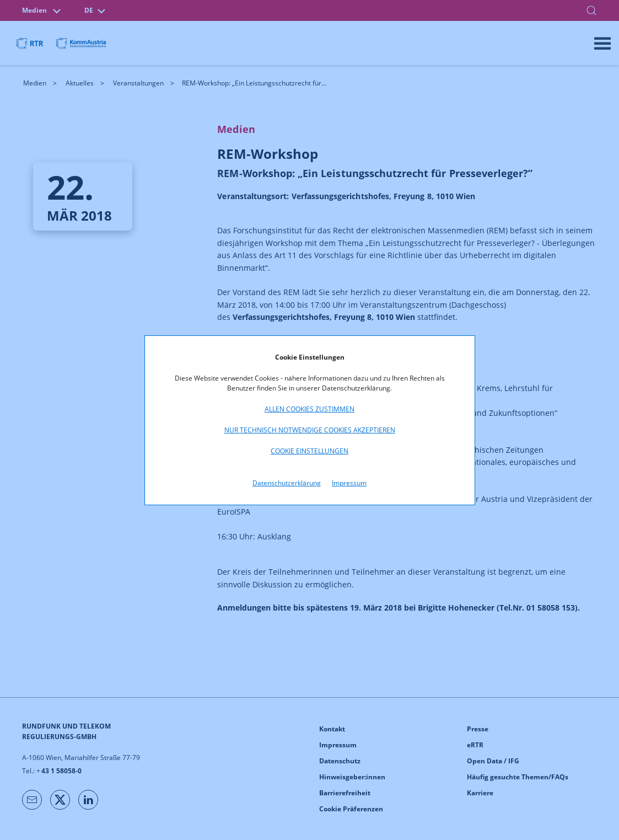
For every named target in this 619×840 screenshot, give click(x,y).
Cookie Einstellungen (309, 451)
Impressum (349, 483)
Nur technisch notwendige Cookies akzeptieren (310, 430)
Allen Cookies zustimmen (309, 409)
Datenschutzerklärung (287, 483)
